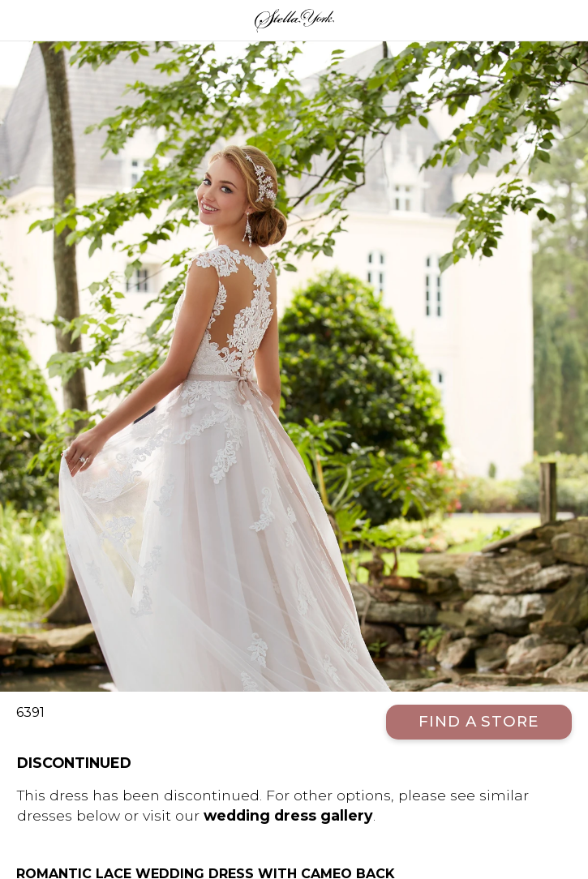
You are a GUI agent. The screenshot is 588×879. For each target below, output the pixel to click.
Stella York (294, 20)
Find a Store (479, 721)
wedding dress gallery (288, 815)
